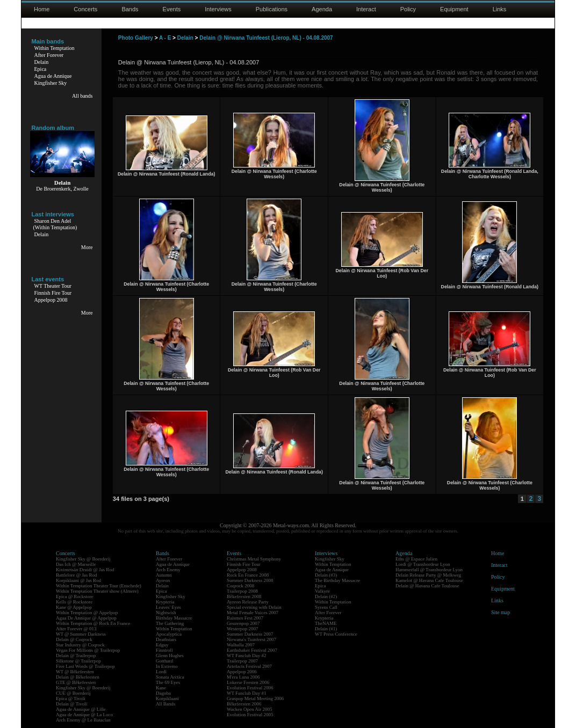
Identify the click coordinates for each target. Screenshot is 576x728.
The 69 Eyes (168, 682)
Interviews (218, 9)
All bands (82, 96)
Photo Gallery (136, 38)
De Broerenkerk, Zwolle (62, 189)
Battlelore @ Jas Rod (77, 575)
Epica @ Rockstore (75, 596)
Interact (366, 9)
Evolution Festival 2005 (250, 715)
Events (172, 9)
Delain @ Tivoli (71, 704)
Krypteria (165, 602)
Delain (42, 62)
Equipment (454, 9)
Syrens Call (326, 607)
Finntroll (164, 650)
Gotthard (164, 661)
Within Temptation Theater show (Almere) (97, 591)
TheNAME (326, 623)
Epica (41, 69)
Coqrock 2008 (240, 586)
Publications (272, 9)
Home (42, 9)
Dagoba (163, 693)
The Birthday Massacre (337, 580)
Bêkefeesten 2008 (244, 596)
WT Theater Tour (53, 286)
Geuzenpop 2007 (243, 623)
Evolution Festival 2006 (250, 688)
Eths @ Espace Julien (416, 559)
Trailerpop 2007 (242, 661)
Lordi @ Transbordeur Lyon (423, 564)
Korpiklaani (167, 698)
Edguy (162, 645)
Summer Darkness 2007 (250, 634)
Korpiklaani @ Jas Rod (78, 580)
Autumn (164, 575)
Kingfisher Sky (51, 83)
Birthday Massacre (174, 618)
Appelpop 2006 (242, 672)
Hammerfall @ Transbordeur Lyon (429, 570)
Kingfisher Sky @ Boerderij (83, 559)
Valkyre (322, 591)
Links (500, 9)
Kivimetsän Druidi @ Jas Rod (85, 570)
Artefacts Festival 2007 (249, 666)
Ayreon (163, 580)
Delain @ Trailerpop (76, 656)
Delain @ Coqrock (74, 639)
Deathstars (166, 639)
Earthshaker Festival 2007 (252, 650)
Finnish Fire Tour (53, 293)
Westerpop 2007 (243, 629)
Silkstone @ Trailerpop (78, 661)
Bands (130, 9)
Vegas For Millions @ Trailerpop (88, 650)
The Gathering (170, 623)
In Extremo (167, 666)
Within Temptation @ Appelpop (87, 613)
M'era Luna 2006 (243, 677)
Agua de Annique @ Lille (81, 709)
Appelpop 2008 (51, 300)
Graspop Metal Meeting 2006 (255, 698)
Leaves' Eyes (168, 607)
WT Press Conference (336, 634)
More (87, 247)
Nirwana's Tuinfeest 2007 (251, 639)
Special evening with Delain (254, 607)
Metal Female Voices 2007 (253, 613)
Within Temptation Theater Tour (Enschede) (99, 586)
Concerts (85, 9)
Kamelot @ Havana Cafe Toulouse (429, 580)
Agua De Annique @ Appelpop (86, 618)
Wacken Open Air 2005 (250, 709)
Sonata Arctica (170, 677)
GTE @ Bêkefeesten (76, 682)
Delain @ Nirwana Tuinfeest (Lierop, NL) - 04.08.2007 (266, 38)
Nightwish (166, 613)
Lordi (161, 672)
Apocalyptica (169, 634)
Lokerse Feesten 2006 (248, 682)
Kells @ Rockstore (74, 602)
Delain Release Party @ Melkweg (428, 575)
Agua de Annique (53, 76)
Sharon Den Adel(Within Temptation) (55, 224)
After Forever (49, 55)
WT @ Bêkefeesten (75, 672)
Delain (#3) (326, 575)
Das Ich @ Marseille (76, 564)
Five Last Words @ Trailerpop (85, 666)
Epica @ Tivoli (71, 698)
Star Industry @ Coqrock (80, 645)
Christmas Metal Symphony (254, 559)
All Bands (165, 704)
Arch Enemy (168, 570)
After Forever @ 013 (76, 629)
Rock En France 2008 (248, 575)
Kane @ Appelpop (74, 607)
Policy (408, 9)
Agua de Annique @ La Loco (84, 715)
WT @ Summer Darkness (81, 634)
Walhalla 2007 (241, 645)
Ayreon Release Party (248, 602)
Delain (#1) (326, 629)
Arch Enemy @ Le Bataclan (83, 720)
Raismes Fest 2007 (245, 618)
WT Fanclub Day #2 (247, 656)
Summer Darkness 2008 (250, 580)
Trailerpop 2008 (242, 591)
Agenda (322, 9)
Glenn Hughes (170, 656)
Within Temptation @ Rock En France (93, 623)
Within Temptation (55, 48)
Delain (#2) (326, 596)
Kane (161, 688)
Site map (501, 612)
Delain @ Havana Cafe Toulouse (427, 586)
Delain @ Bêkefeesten (78, 677)
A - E (165, 38)
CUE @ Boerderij (73, 693)
